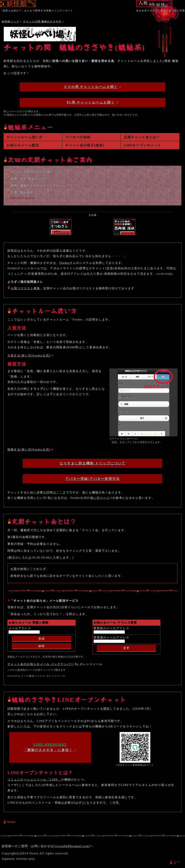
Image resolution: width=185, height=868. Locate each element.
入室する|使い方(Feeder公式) (29, 356)
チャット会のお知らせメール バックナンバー (40, 664)
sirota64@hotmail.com (72, 846)
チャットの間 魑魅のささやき (42, 21)
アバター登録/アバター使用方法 (92, 479)
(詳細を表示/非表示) (22, 198)
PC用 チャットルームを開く (91, 102)
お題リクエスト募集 (25, 288)
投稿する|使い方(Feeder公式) (29, 450)
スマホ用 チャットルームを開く (91, 87)
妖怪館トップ (10, 21)
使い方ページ (100, 498)
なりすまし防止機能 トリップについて (92, 463)
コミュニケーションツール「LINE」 (34, 780)
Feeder (64, 263)
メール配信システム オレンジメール (43, 676)
